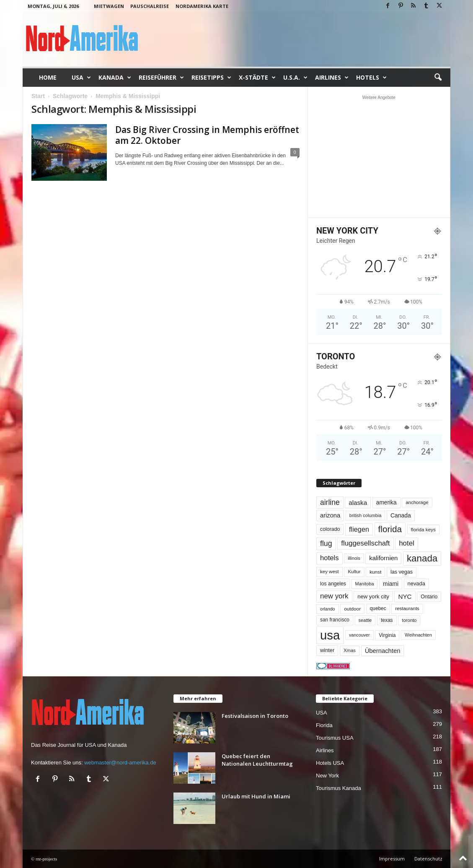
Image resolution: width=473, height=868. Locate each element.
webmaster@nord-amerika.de (120, 763)
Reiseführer (161, 78)
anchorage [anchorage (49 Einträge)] (417, 502)
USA (81, 78)
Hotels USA (330, 763)
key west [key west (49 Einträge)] (330, 572)
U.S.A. (295, 78)
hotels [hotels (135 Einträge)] (330, 558)
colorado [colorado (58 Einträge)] (330, 529)
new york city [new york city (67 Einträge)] (373, 596)
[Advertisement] (379, 156)
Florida (324, 725)
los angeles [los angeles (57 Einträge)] (333, 584)
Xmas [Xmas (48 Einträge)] (350, 650)
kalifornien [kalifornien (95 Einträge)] (383, 558)
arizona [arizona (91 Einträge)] (330, 515)
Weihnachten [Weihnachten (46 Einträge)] (418, 635)
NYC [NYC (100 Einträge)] (405, 596)
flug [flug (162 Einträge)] (326, 543)
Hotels (371, 78)
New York (327, 776)
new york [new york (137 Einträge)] (334, 596)
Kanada (115, 78)
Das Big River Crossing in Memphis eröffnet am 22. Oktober (207, 135)
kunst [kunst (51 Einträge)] (375, 572)
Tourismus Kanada (339, 788)
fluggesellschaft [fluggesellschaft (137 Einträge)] (365, 543)
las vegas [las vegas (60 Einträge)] (402, 572)
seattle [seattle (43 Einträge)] (365, 620)
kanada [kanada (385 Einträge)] (422, 558)
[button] (438, 78)
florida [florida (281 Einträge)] (390, 529)
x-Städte (257, 78)
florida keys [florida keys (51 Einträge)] (423, 529)
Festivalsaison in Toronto (255, 716)
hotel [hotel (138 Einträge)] (407, 543)
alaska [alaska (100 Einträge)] (358, 503)
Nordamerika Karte (202, 6)
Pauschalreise (150, 6)
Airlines (332, 78)
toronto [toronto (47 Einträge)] (409, 620)
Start (38, 96)
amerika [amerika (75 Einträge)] (386, 503)
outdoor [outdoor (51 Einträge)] (352, 609)
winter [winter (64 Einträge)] (327, 650)
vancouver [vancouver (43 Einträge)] (359, 635)
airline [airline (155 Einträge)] (330, 502)
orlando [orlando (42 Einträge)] (328, 609)
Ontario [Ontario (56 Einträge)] (429, 597)
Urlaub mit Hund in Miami (256, 796)
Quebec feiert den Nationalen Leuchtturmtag (257, 760)
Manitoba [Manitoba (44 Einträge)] (365, 584)
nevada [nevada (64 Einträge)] (416, 583)
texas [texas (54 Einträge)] (387, 620)
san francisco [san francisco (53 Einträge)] (335, 620)
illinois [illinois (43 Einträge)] (354, 558)
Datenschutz (428, 859)
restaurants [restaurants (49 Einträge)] (407, 608)
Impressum (392, 859)
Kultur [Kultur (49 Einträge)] (354, 572)
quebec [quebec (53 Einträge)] (378, 608)
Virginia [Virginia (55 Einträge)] (387, 635)
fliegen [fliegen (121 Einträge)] (359, 529)
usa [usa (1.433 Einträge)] (330, 635)
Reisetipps (211, 78)
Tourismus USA (335, 738)
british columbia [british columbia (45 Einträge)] (366, 515)
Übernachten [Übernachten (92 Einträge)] (383, 651)
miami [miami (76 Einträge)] (391, 584)
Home (48, 77)
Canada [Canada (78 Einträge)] (401, 515)
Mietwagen (109, 6)
